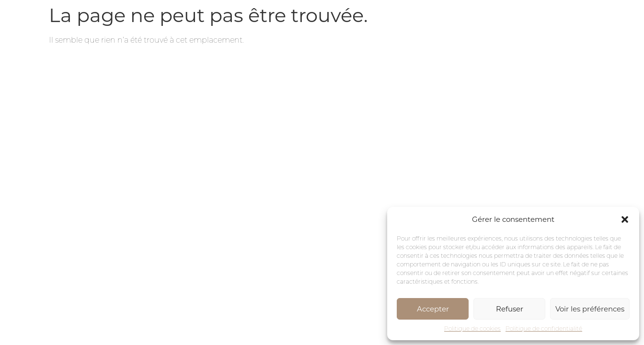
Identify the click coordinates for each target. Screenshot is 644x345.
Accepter (433, 309)
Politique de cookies (472, 328)
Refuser (510, 309)
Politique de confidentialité (544, 328)
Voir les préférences (590, 309)
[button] (625, 219)
